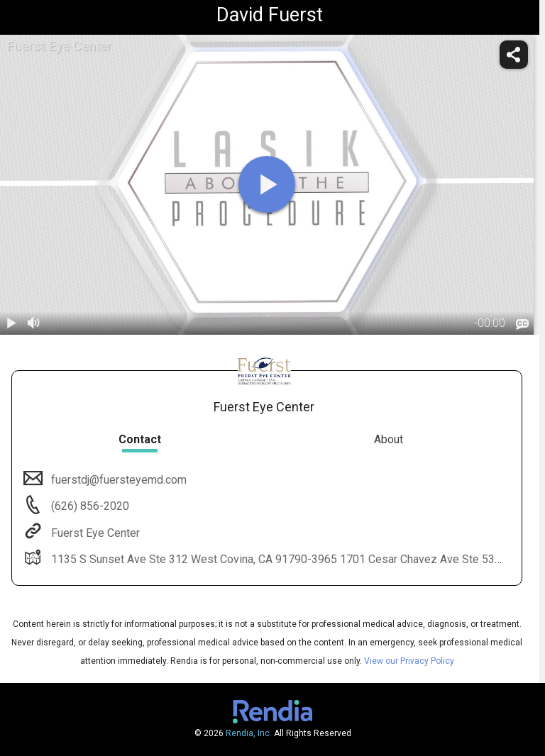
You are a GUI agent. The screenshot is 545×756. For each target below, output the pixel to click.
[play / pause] (11, 323)
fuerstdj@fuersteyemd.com (117, 480)
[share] (514, 55)
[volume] (34, 323)
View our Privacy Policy (409, 661)
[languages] (522, 324)
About (389, 439)
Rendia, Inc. (249, 733)
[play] (267, 184)
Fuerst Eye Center (94, 533)
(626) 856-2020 (89, 506)
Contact (140, 439)
